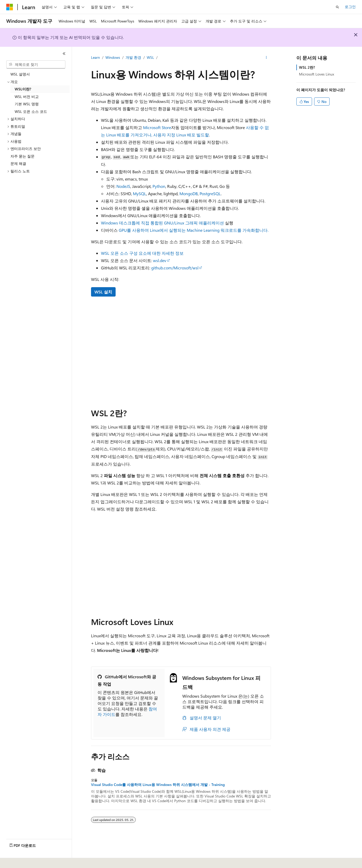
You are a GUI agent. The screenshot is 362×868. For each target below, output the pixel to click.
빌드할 (203, 135)
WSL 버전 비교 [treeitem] (27, 97)
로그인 (350, 7)
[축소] (64, 54)
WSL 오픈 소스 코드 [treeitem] (31, 111)
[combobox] (36, 65)
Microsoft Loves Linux (316, 74)
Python (159, 186)
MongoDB (189, 193)
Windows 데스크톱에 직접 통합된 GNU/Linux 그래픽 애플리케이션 (162, 223)
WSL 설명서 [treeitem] (20, 74)
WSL (150, 57)
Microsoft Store (157, 127)
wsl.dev (160, 260)
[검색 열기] (337, 7)
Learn (95, 57)
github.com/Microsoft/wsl (175, 268)
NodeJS (123, 186)
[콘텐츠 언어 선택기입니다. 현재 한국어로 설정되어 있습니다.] (17, 860)
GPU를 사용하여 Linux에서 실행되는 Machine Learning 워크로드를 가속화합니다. (194, 230)
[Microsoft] (10, 7)
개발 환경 (133, 57)
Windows (113, 57)
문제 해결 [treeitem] (18, 163)
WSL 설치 (103, 292)
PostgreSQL (210, 193)
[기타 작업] (266, 58)
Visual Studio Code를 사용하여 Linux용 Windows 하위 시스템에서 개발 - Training (158, 785)
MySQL (140, 193)
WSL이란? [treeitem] (23, 89)
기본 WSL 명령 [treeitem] (27, 104)
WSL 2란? (307, 67)
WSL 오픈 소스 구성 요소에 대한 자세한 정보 (142, 253)
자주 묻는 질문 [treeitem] (22, 156)
